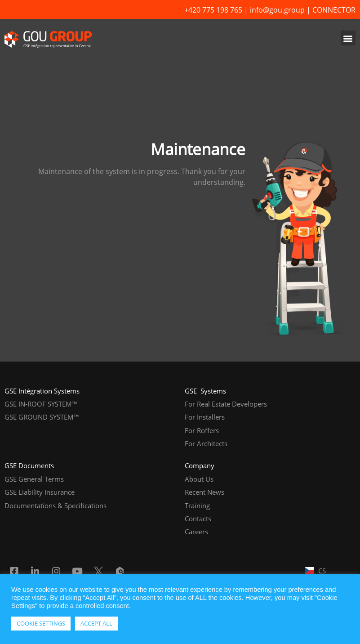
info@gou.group (277, 10)
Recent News (204, 492)
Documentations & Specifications (56, 505)
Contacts (198, 519)
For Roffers (202, 430)
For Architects (206, 443)
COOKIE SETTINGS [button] (41, 623)
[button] (348, 38)
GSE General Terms (34, 479)
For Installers (205, 417)
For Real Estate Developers (226, 404)
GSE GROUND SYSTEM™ (42, 417)
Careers (196, 532)
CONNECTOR (334, 10)
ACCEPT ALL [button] (96, 623)
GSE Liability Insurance (40, 492)
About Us (199, 479)
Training (197, 505)
